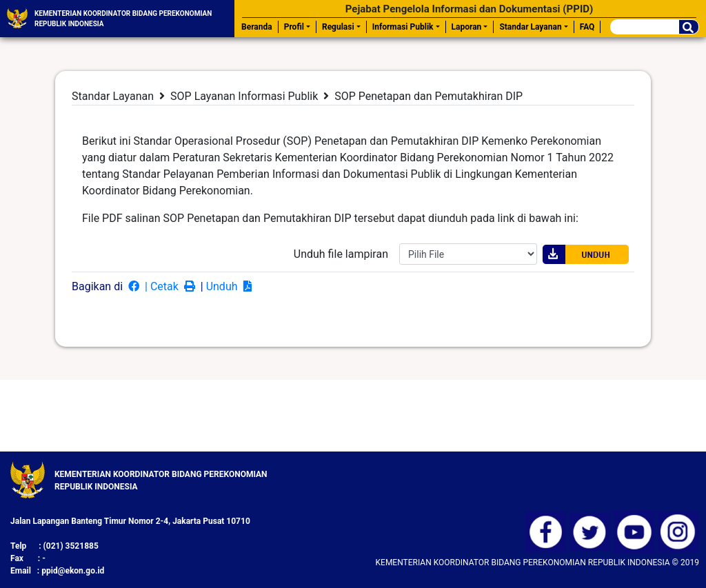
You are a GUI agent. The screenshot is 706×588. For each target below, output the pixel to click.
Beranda (257, 27)
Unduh (230, 286)
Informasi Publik (403, 27)
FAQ (587, 27)
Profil (294, 27)
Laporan (467, 27)
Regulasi (338, 27)
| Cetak (171, 286)
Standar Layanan (530, 27)
